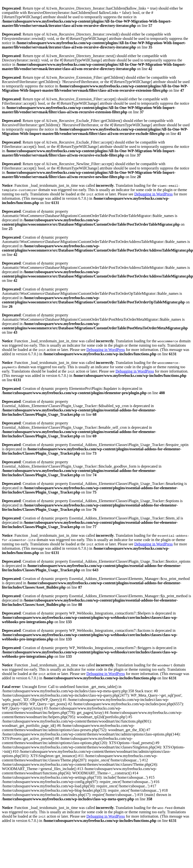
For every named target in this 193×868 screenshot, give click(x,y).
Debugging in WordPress (153, 194)
